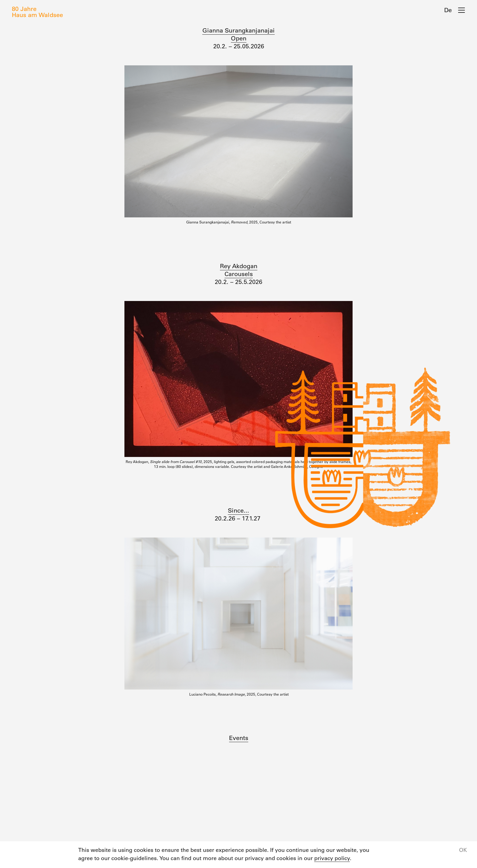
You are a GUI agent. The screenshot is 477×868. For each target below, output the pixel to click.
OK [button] (463, 850)
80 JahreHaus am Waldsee (37, 12)
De (448, 10)
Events (239, 738)
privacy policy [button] (332, 858)
